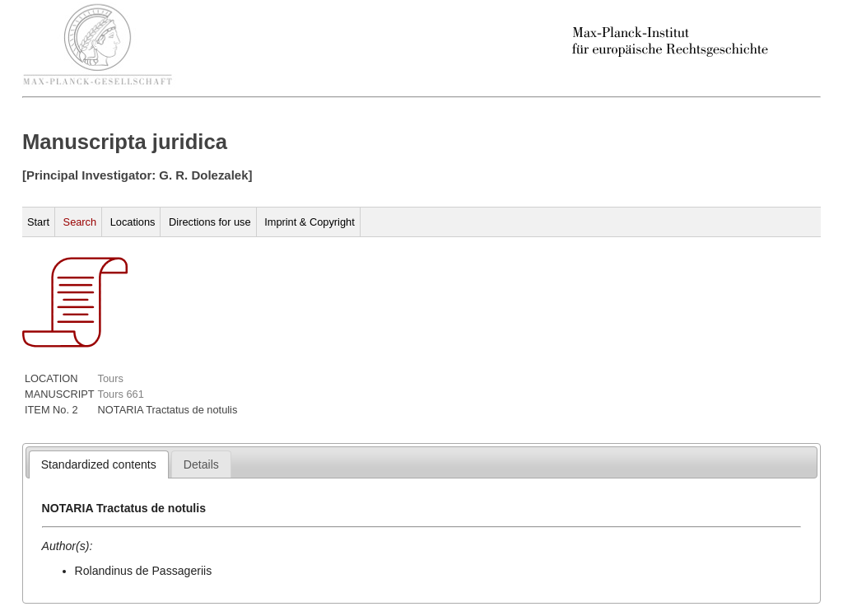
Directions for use (210, 222)
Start (38, 222)
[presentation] (99, 464)
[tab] (99, 464)
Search (80, 222)
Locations (133, 222)
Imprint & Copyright (310, 222)
